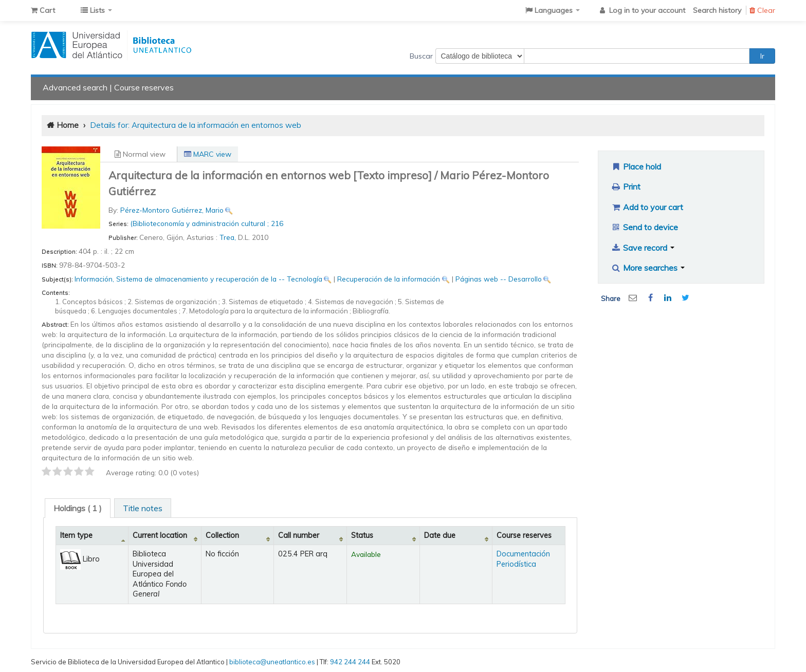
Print (626, 186)
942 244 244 (350, 662)
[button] (43, 10)
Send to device (645, 227)
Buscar (421, 56)
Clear (762, 10)
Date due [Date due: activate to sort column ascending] (440, 535)
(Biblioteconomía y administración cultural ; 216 (207, 223)
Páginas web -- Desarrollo (499, 279)
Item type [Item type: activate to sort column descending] (76, 535)
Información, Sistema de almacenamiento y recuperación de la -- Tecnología (198, 279)
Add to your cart (647, 207)
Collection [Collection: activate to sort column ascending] (222, 535)
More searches (648, 268)
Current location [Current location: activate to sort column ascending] (160, 535)
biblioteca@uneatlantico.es (272, 662)
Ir (762, 56)
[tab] (78, 508)
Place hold (636, 166)
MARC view (208, 154)
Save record (643, 248)
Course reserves (144, 87)
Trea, (229, 237)
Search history (717, 10)
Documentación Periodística (523, 559)
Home (68, 125)
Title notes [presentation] (143, 508)
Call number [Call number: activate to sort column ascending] (299, 535)
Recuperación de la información (389, 279)
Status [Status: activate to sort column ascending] (362, 535)
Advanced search (75, 87)
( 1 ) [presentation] (78, 508)
